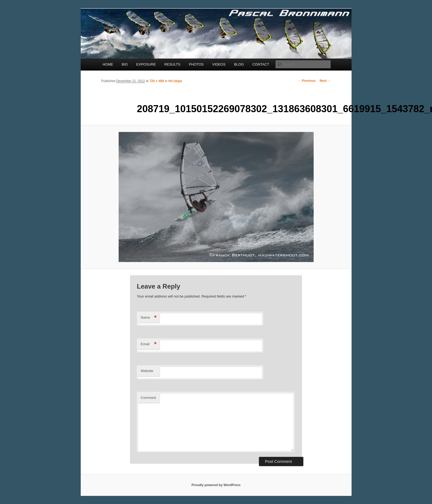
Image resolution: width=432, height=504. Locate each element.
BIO (125, 64)
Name (149, 318)
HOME (108, 64)
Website (147, 371)
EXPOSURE (146, 64)
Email (149, 344)
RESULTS (172, 64)
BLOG (239, 64)
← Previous (307, 81)
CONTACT (261, 64)
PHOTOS (196, 64)
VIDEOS (219, 64)
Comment (148, 398)
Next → (325, 81)
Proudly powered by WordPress (216, 485)
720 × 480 (157, 81)
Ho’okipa (175, 81)
